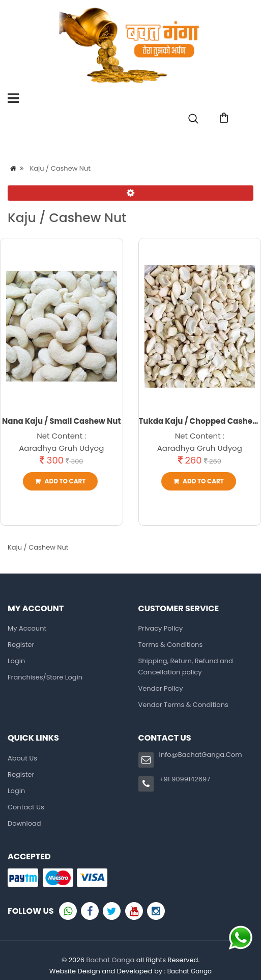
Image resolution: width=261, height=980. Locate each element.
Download (24, 823)
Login (231, 141)
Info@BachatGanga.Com (201, 755)
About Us (22, 758)
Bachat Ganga (110, 960)
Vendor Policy (161, 688)
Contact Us (26, 807)
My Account (27, 628)
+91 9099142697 (185, 779)
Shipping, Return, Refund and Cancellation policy (186, 666)
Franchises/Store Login (45, 677)
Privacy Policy (161, 628)
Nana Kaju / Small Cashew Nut (62, 421)
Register (186, 141)
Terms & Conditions (171, 645)
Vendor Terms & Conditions (183, 705)
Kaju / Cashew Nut (60, 168)
